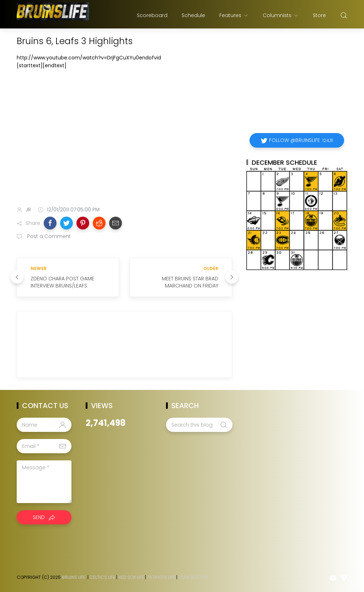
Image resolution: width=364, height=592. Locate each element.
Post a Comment (48, 236)
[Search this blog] (199, 425)
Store (319, 15)
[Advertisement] (124, 144)
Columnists (281, 15)
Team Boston (193, 577)
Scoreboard (152, 15)
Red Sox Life (131, 577)
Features (234, 15)
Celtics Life (102, 577)
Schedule (193, 15)
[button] (50, 223)
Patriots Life (161, 577)
